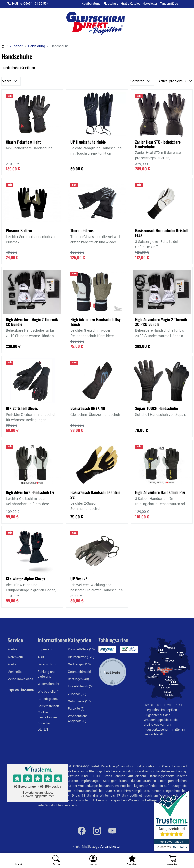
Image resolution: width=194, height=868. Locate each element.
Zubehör (16, 46)
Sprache (44, 723)
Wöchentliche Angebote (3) (78, 718)
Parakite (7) (76, 709)
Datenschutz (47, 664)
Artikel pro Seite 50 (173, 81)
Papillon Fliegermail (21, 690)
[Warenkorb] (173, 861)
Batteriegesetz (48, 699)
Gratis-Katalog (131, 4)
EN (46, 729)
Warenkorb (15, 657)
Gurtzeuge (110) (79, 664)
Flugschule (111, 4)
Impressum (46, 649)
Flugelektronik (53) (81, 686)
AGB (41, 657)
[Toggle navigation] (19, 861)
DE (40, 729)
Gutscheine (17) (79, 701)
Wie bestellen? (48, 691)
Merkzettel (15, 672)
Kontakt (13, 649)
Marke (6, 81)
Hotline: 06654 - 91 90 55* (30, 4)
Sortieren (137, 81)
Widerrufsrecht (48, 684)
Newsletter (150, 4)
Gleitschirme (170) (81, 657)
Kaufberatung (91, 4)
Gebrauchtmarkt (80, 672)
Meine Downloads (20, 679)
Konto (11, 664)
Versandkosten (110, 847)
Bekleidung (37, 46)
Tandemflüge (169, 4)
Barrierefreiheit (48, 706)
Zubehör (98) (77, 694)
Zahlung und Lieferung (46, 674)
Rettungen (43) (79, 679)
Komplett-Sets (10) (81, 649)
